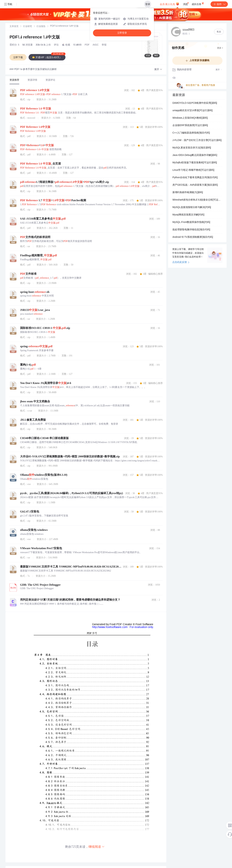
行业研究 (28, 27)
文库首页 (14, 27)
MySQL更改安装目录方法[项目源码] (192, 148)
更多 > (220, 48)
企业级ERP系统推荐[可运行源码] (190, 126)
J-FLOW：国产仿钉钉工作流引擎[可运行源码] (197, 140)
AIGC (96, 45)
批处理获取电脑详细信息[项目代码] (191, 230)
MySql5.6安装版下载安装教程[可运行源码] (195, 163)
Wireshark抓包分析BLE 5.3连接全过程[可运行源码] (197, 200)
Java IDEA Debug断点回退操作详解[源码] (195, 155)
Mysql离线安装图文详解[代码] (188, 215)
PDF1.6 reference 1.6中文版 (35, 38)
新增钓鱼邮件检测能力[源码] (188, 193)
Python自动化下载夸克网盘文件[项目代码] (195, 178)
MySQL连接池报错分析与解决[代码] (192, 207)
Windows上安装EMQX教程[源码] (190, 118)
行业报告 (41, 27)
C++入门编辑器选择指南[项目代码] (191, 133)
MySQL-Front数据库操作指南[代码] (191, 222)
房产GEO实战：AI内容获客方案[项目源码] (195, 185)
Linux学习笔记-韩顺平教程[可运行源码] (193, 170)
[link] (14, 26)
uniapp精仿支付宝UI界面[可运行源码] (193, 111)
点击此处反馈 (181, 262)
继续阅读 (97, 847)
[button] (158, 70)
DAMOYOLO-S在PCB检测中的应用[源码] (195, 103)
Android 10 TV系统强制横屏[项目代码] (193, 237)
